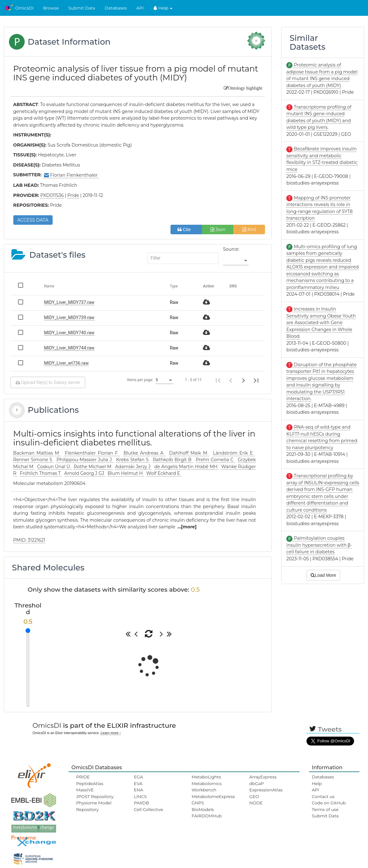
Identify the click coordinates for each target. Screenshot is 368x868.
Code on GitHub (329, 803)
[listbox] (236, 261)
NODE (256, 803)
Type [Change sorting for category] (174, 286)
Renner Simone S (34, 460)
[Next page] (243, 380)
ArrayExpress (263, 777)
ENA (138, 790)
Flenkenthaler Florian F (92, 453)
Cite (187, 230)
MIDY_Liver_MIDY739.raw (69, 318)
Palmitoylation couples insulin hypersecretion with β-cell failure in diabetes (319, 545)
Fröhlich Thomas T (41, 473)
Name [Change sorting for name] (49, 286)
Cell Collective (148, 809)
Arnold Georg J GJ (85, 473)
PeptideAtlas (90, 783)
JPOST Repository (95, 796)
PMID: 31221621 (29, 540)
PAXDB (141, 803)
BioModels (203, 809)
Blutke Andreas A (145, 453)
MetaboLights (206, 777)
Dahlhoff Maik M (189, 453)
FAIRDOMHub (207, 816)
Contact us (323, 796)
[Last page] (256, 380)
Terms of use (325, 809)
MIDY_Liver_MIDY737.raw (69, 302)
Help (163, 8)
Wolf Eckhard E (164, 473)
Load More (323, 575)
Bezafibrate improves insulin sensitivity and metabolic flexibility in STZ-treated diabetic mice (322, 159)
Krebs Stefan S (133, 460)
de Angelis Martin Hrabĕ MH (187, 467)
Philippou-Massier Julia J (85, 460)
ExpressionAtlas (266, 790)
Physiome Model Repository (94, 806)
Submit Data (82, 8)
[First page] (218, 380)
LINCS (140, 796)
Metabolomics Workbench (207, 787)
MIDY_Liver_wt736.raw (66, 363)
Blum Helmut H (126, 473)
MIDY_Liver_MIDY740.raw (69, 333)
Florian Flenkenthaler (71, 175)
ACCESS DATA (33, 220)
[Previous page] (231, 380)
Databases (116, 8)
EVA (138, 783)
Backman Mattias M (37, 453)
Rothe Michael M (93, 467)
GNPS (198, 803)
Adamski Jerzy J (133, 467)
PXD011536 (52, 195)
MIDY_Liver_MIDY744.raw (69, 348)
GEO (254, 796)
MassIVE (85, 790)
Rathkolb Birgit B (173, 460)
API (140, 8)
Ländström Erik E (234, 453)
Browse (51, 8)
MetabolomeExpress (213, 796)
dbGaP (257, 783)
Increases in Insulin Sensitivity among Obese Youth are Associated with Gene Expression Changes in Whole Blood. (321, 323)
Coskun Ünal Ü (54, 467)
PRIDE (83, 777)
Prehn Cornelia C (216, 460)
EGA (138, 777)
